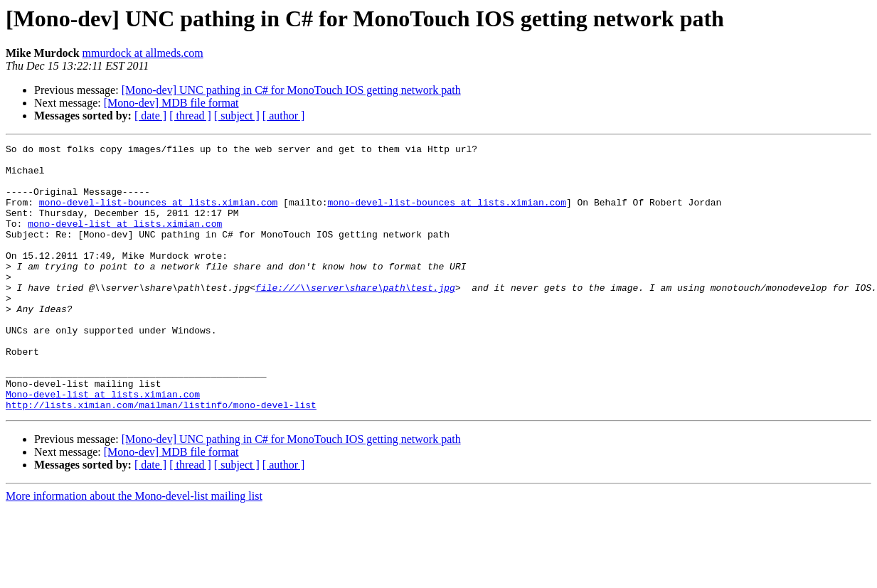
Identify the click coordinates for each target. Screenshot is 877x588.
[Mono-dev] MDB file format (171, 103)
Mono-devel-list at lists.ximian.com (103, 445)
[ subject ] (237, 116)
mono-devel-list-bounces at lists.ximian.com (158, 215)
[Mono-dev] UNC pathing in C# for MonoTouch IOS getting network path (291, 90)
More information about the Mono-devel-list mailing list (134, 549)
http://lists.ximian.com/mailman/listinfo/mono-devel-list (161, 458)
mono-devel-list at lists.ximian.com (125, 240)
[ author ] (284, 116)
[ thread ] (190, 116)
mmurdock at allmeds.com (143, 53)
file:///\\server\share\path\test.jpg (355, 317)
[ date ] (150, 116)
